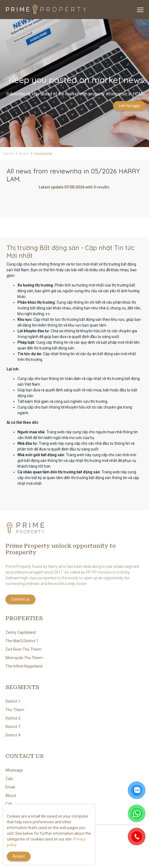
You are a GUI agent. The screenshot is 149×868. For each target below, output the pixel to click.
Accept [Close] (19, 856)
